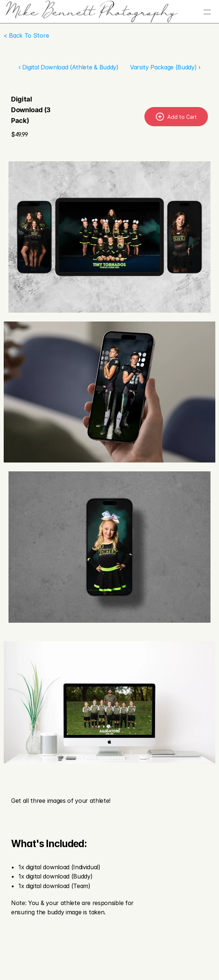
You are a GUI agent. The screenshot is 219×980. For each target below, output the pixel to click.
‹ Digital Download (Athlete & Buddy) (68, 67)
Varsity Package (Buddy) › (165, 67)
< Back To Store (26, 35)
